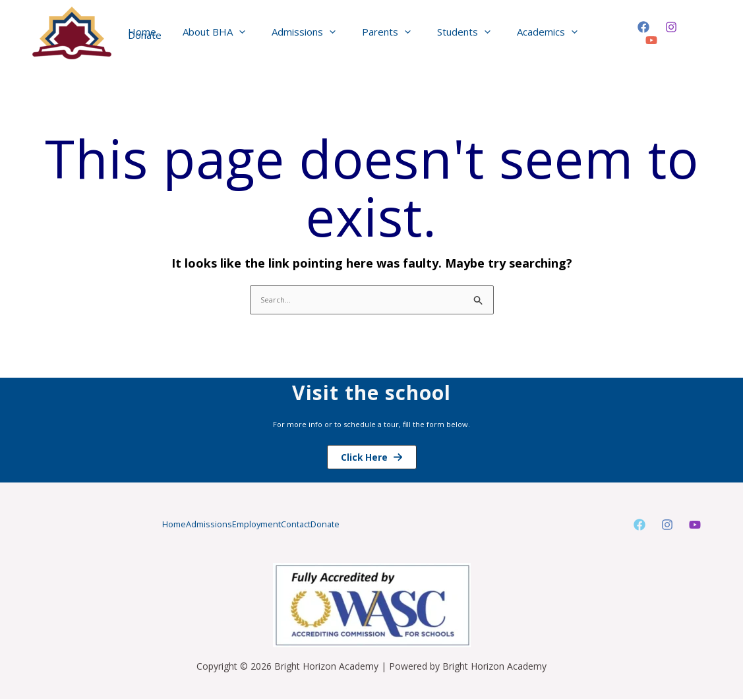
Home (124, 525)
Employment (255, 525)
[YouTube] (696, 34)
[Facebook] (640, 34)
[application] (246, 33)
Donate (374, 525)
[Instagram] (668, 34)
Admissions (183, 525)
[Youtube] (695, 526)
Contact (320, 525)
